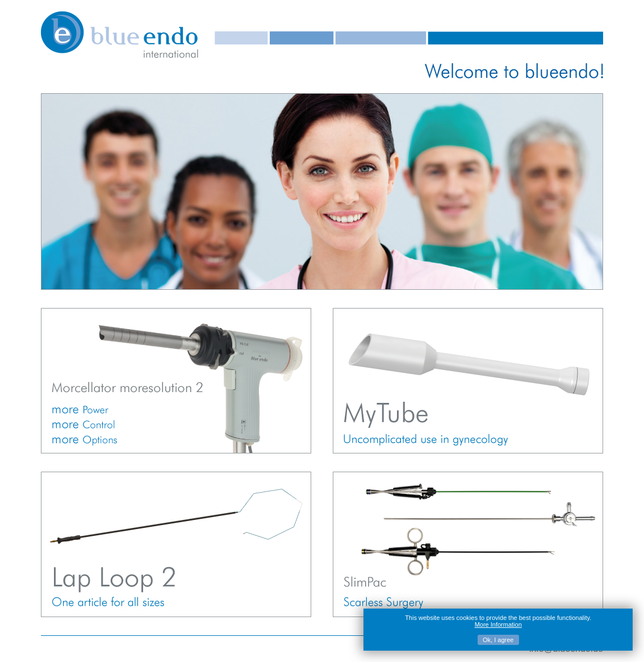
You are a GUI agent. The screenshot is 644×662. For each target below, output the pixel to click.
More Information (498, 624)
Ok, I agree (498, 640)
